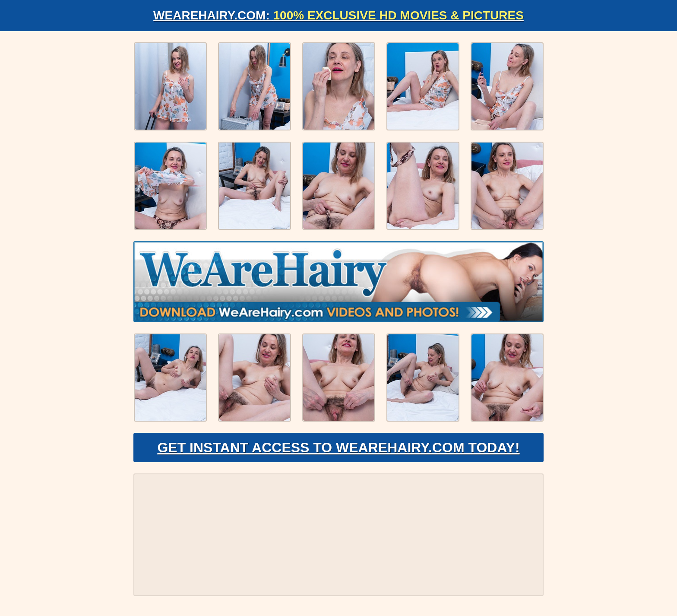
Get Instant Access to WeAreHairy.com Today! (338, 448)
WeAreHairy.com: (338, 15)
